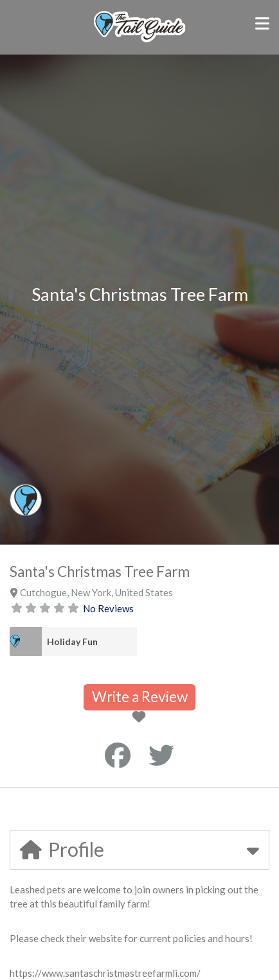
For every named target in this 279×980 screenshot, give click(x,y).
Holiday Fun (72, 641)
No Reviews (108, 608)
